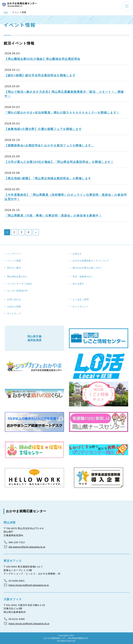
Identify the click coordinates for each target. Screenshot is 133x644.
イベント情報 (14, 261)
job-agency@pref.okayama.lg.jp (27, 547)
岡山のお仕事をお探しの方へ (87, 268)
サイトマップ (14, 314)
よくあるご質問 (81, 299)
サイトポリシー (81, 307)
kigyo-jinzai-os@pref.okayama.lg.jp (29, 624)
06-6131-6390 (17, 619)
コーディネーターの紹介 (20, 284)
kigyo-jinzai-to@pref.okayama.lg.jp (29, 585)
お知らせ (77, 254)
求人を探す (78, 284)
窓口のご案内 (14, 268)
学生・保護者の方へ (83, 277)
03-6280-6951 (17, 581)
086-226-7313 (17, 542)
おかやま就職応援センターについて (91, 261)
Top (6, 12)
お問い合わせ (14, 299)
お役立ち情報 (14, 307)
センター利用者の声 (17, 291)
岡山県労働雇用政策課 (35, 338)
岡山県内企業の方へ (17, 277)
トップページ (14, 254)
